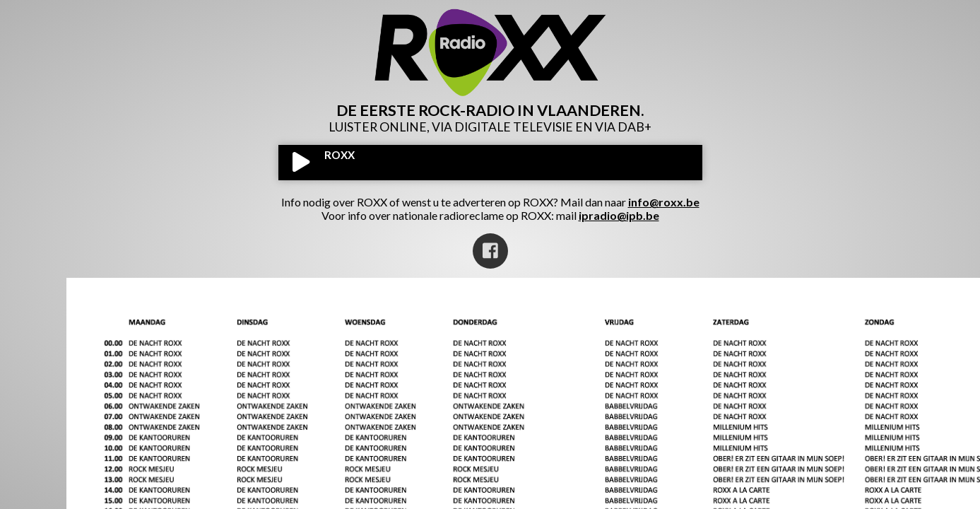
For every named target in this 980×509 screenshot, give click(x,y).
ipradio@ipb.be (619, 215)
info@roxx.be (664, 202)
